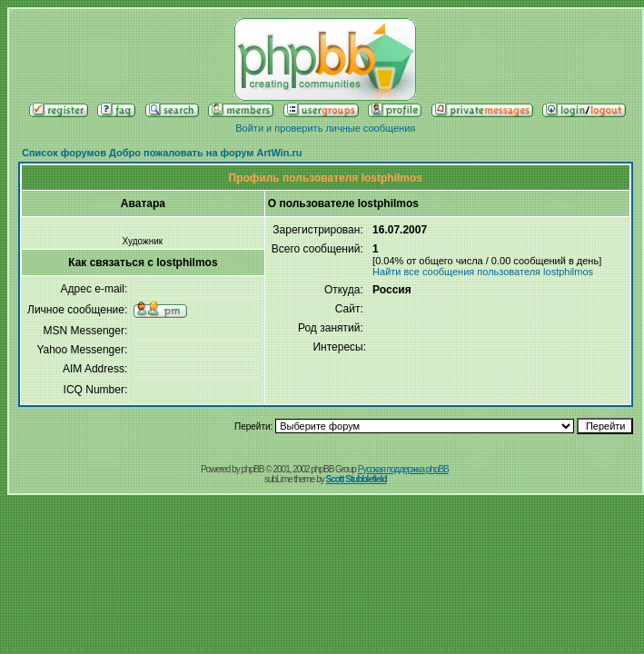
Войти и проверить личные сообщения (325, 128)
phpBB (253, 469)
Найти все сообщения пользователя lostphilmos (483, 272)
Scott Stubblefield (357, 479)
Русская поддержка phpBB (403, 469)
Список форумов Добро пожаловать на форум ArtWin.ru (162, 153)
